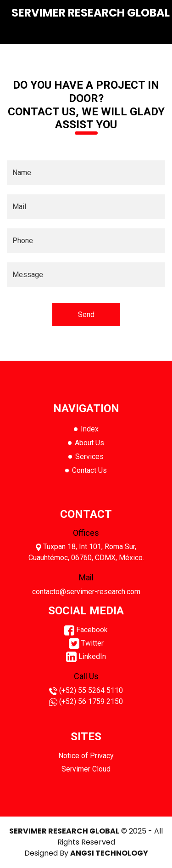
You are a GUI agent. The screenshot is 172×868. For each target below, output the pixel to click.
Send (86, 315)
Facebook (86, 630)
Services (89, 457)
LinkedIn (86, 656)
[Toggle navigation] (148, 33)
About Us (89, 443)
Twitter (86, 643)
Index (90, 429)
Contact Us (89, 470)
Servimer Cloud (86, 769)
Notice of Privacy (86, 756)
